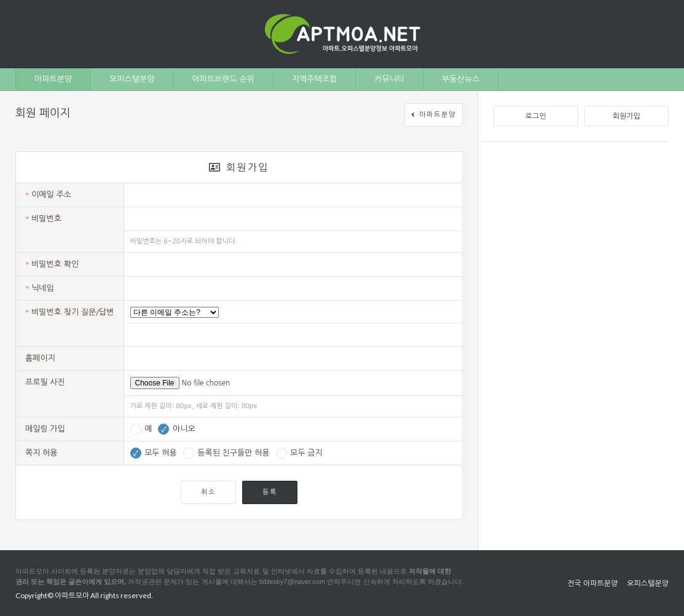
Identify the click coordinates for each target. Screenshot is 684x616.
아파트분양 (53, 79)
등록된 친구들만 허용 (226, 453)
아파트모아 (72, 595)
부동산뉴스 (461, 79)
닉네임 (40, 288)
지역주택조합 (314, 79)
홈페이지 (40, 358)
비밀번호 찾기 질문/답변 (70, 312)
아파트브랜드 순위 (223, 79)
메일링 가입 (45, 429)
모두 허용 (154, 453)
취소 (208, 492)
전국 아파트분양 (592, 583)
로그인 (536, 116)
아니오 (176, 429)
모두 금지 (299, 453)
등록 (270, 492)
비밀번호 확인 (52, 264)
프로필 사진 (45, 382)
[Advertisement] (581, 234)
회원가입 (627, 116)
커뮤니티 (389, 79)
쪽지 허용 (41, 453)
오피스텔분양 (132, 79)
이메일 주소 (48, 195)
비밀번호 (43, 219)
